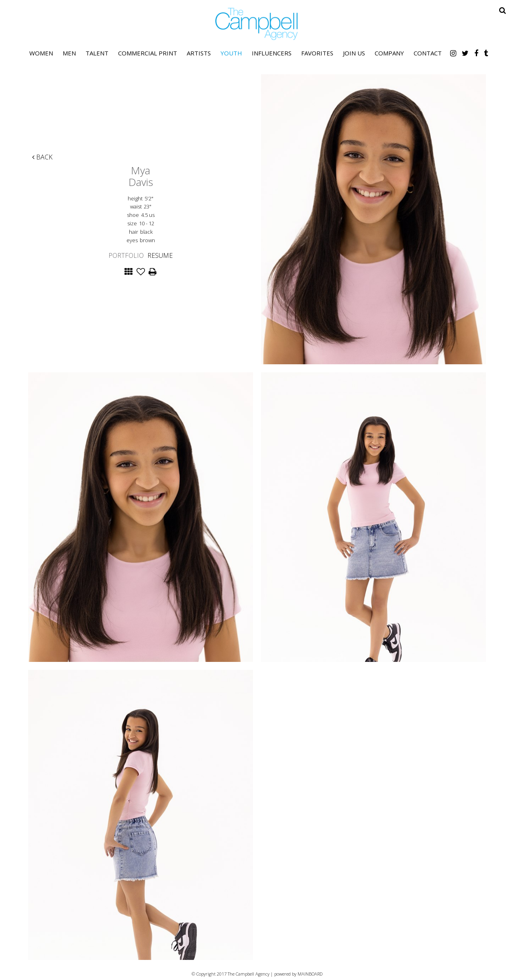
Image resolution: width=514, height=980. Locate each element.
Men (69, 53)
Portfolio (126, 255)
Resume (160, 255)
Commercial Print (148, 53)
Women (41, 53)
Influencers (272, 53)
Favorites (317, 53)
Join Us (354, 53)
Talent (97, 53)
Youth (231, 53)
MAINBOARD (310, 974)
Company (389, 53)
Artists (199, 53)
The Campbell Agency (257, 24)
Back (42, 157)
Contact (428, 53)
